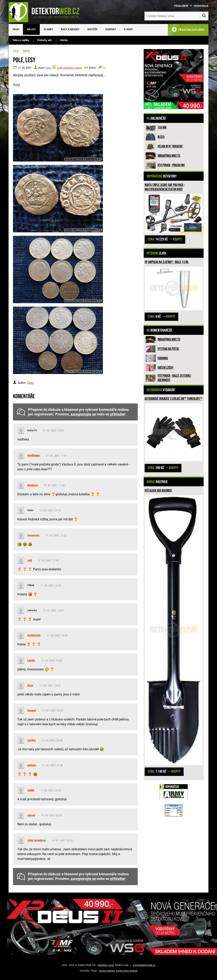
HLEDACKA (34, 635)
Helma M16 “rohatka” (170, 146)
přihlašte (117, 414)
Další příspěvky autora (69, 68)
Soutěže (92, 29)
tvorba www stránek (127, 971)
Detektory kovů (106, 965)
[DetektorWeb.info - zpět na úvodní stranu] (47, 12)
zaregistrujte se (83, 414)
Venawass (33, 535)
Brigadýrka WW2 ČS (169, 156)
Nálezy (31, 29)
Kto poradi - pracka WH (171, 165)
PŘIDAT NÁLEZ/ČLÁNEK (188, 30)
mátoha (32, 765)
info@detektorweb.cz (144, 965)
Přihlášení (181, 6)
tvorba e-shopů (107, 971)
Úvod (16, 29)
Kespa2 (32, 710)
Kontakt (111, 29)
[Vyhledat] (204, 16)
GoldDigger (34, 455)
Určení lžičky (166, 368)
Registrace (201, 6)
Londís (31, 660)
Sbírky (64, 40)
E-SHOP (128, 29)
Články (48, 29)
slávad (31, 815)
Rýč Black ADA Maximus (158, 491)
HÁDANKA (163, 358)
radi (30, 560)
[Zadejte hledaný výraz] (176, 16)
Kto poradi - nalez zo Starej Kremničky (174, 378)
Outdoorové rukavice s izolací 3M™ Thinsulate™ (173, 399)
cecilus (31, 740)
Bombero (33, 485)
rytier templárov (37, 840)
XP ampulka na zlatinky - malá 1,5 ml (167, 262)
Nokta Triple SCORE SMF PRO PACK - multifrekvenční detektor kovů (165, 187)
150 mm (162, 128)
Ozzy (48, 68)
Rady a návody (70, 29)
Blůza (161, 137)
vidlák (31, 790)
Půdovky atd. (45, 40)
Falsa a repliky (21, 40)
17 (104, 68)
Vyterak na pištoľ (168, 349)
